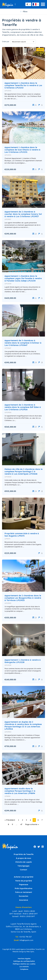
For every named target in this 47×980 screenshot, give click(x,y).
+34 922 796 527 (25, 937)
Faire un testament (24, 892)
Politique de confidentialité (24, 961)
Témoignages (23, 866)
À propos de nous (23, 858)
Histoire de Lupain (24, 862)
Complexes (24, 969)
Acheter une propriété (24, 877)
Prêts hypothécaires (23, 888)
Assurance (24, 900)
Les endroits (24, 967)
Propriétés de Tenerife (24, 854)
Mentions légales (24, 959)
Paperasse (24, 885)
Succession (23, 896)
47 (21, 824)
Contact (23, 870)
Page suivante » (32, 824)
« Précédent (10, 820)
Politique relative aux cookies (24, 964)
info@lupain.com (26, 940)
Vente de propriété (24, 881)
